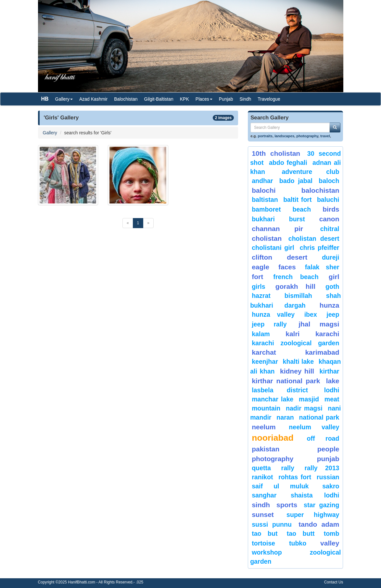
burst (297, 219)
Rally (288, 468)
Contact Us (334, 582)
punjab (328, 459)
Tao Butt (301, 533)
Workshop (267, 552)
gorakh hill (295, 286)
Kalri (292, 334)
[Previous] (128, 223)
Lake (333, 381)
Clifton (262, 257)
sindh (261, 505)
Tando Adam (319, 524)
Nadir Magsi (304, 408)
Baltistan (265, 200)
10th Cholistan (276, 153)
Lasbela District (280, 390)
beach (302, 209)
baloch (329, 181)
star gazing (321, 505)
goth (332, 287)
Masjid (309, 399)
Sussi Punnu (272, 524)
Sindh (245, 99)
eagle (260, 267)
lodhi (332, 390)
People (328, 449)
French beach (296, 277)
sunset (263, 514)
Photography (273, 459)
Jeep (333, 314)
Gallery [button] (64, 99)
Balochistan (126, 99)
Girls (258, 287)
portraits (265, 136)
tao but (265, 533)
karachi (327, 334)
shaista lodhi (315, 495)
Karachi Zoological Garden (295, 343)
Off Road (323, 438)
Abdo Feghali (288, 163)
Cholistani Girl (273, 248)
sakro (331, 486)
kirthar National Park (286, 381)
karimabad (322, 352)
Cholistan (267, 238)
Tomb (332, 533)
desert (297, 257)
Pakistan (266, 449)
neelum (264, 427)
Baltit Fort (297, 200)
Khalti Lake (298, 361)
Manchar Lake (273, 399)
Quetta (261, 468)
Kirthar (330, 371)
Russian (328, 477)
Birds (331, 209)
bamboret (266, 209)
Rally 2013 (322, 468)
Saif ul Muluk (280, 486)
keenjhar (265, 361)
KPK (184, 99)
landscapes (284, 136)
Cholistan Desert (314, 239)
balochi (264, 190)
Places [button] (204, 99)
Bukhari (263, 219)
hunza (330, 305)
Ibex (311, 314)
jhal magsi (319, 324)
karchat (264, 352)
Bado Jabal (296, 181)
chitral (330, 229)
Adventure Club (310, 172)
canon (329, 219)
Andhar (262, 181)
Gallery (50, 133)
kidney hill (297, 371)
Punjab (226, 99)
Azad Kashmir (93, 99)
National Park (319, 417)
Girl (334, 277)
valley (330, 543)
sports (287, 505)
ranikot (262, 477)
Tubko (298, 543)
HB (45, 99)
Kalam (261, 334)
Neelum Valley (314, 427)
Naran (285, 417)
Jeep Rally (269, 324)
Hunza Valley (273, 314)
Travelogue (269, 99)
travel (325, 136)
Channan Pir (277, 229)
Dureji (330, 257)
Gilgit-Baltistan (159, 99)
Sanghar (264, 495)
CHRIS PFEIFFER (320, 248)
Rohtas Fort (295, 477)
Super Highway (313, 515)
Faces (287, 267)
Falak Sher (322, 267)
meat (332, 399)
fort (257, 277)
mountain (266, 408)
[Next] (148, 223)
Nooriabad (273, 438)
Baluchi (328, 200)
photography (307, 136)
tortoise (263, 543)
